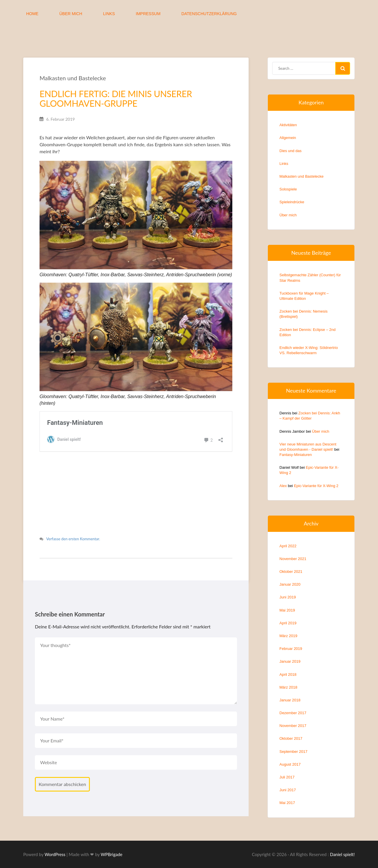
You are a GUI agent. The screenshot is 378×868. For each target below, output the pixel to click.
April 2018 (288, 674)
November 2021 (293, 559)
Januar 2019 (290, 661)
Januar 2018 (290, 700)
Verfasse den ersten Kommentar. (74, 544)
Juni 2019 (288, 597)
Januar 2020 (290, 584)
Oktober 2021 (291, 572)
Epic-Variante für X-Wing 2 (316, 486)
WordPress (55, 859)
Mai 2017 (287, 803)
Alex (283, 486)
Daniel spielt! (342, 859)
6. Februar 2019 (62, 120)
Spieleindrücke (292, 202)
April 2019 (288, 623)
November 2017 (293, 726)
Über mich (71, 14)
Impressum (148, 14)
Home (32, 14)
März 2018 (288, 687)
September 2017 (293, 752)
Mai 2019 (287, 610)
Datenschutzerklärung (209, 14)
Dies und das (290, 151)
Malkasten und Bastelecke (74, 79)
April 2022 (288, 546)
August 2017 (290, 764)
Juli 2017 (287, 777)
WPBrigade (112, 859)
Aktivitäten (288, 125)
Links (109, 14)
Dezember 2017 (293, 713)
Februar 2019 (291, 649)
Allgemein (288, 138)
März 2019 (288, 636)
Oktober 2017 (291, 738)
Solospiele (288, 189)
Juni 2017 (288, 790)
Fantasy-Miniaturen (296, 455)
